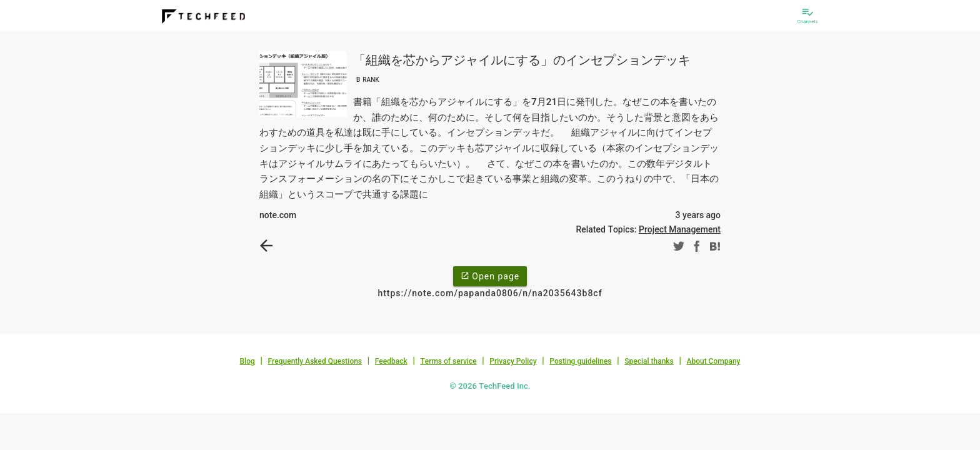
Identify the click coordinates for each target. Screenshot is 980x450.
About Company (713, 361)
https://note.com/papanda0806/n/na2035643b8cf (490, 293)
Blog (247, 361)
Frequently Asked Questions (315, 361)
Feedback (391, 361)
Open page (490, 276)
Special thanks (649, 361)
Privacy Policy (513, 361)
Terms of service (448, 361)
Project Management (680, 229)
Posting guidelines (580, 361)
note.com (278, 215)
